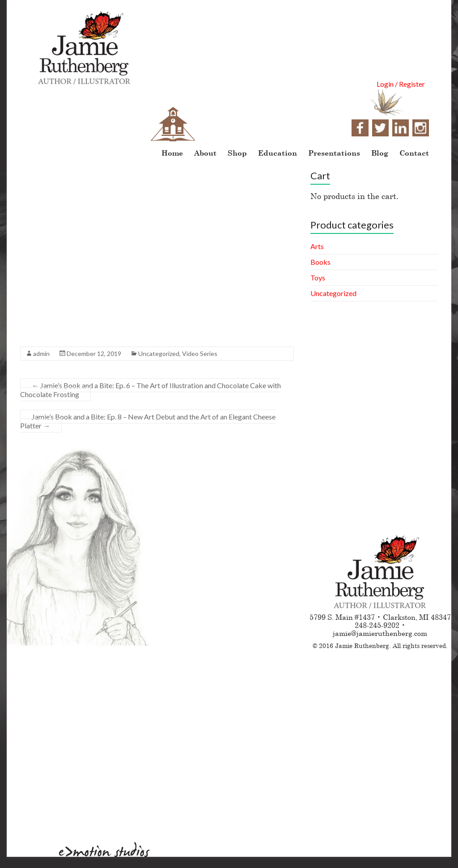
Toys (318, 277)
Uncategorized (159, 354)
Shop (237, 153)
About (205, 153)
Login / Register (401, 84)
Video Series (200, 354)
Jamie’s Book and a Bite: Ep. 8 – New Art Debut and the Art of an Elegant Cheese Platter (148, 421)
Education (278, 153)
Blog (380, 153)
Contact (414, 153)
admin (41, 354)
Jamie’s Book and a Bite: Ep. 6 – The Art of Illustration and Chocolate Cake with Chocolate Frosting (151, 390)
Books (320, 262)
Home (172, 153)
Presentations (334, 153)
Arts (317, 246)
